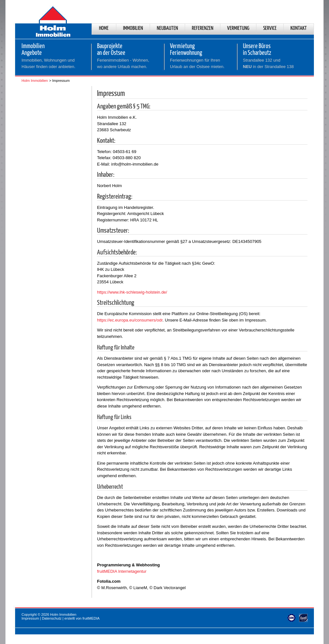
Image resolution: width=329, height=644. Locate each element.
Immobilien (133, 28)
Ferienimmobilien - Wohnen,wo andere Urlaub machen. (123, 63)
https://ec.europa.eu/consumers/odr (130, 320)
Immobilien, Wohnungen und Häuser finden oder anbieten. (49, 63)
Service (270, 28)
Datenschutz (52, 618)
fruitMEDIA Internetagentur (122, 571)
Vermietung (238, 28)
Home (104, 28)
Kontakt (299, 28)
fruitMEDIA (91, 618)
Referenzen (203, 28)
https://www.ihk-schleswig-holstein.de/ (132, 292)
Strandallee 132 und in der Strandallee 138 (268, 63)
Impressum (30, 618)
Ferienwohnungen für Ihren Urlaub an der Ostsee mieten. (197, 63)
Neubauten (167, 28)
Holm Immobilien (35, 81)
